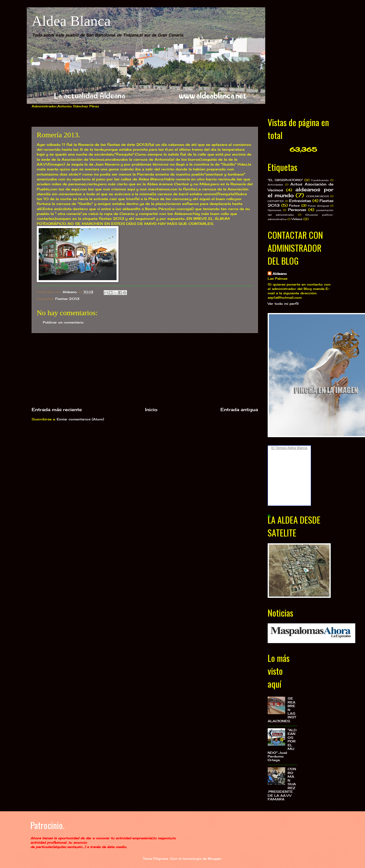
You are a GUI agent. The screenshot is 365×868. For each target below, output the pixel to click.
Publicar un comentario (63, 322)
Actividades (275, 185)
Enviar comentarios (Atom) (80, 419)
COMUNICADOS (318, 196)
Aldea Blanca (71, 21)
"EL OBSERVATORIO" (285, 180)
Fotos (294, 205)
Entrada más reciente (57, 409)
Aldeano (280, 274)
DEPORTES (276, 201)
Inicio (151, 409)
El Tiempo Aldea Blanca (289, 448)
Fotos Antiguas (318, 206)
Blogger (215, 859)
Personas (297, 210)
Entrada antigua (239, 409)
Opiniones (274, 210)
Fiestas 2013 (67, 299)
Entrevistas (300, 201)
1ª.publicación (320, 180)
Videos (297, 219)
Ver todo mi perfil (283, 304)
